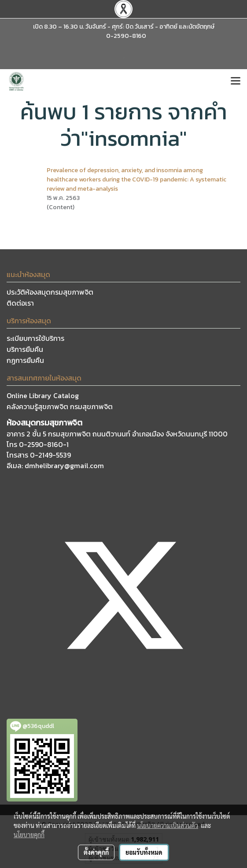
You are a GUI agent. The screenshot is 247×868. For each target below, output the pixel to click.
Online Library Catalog (43, 395)
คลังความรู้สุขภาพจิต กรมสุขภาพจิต (60, 406)
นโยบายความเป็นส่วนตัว (168, 825)
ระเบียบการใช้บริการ (35, 338)
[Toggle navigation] (236, 81)
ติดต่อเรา (20, 303)
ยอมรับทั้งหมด (144, 852)
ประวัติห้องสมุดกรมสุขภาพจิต (50, 292)
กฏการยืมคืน (25, 360)
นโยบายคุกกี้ (29, 835)
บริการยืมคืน (25, 349)
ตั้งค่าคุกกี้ (96, 852)
